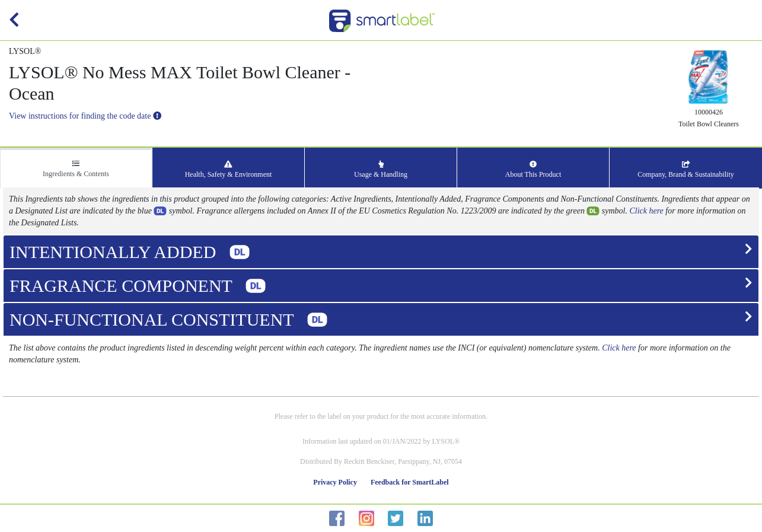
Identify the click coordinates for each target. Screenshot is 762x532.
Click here (646, 211)
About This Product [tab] (533, 170)
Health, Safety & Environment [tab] (229, 170)
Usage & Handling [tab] (381, 170)
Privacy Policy (335, 482)
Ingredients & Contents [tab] (76, 169)
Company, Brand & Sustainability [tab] (686, 170)
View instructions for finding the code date (85, 116)
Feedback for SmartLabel (410, 482)
